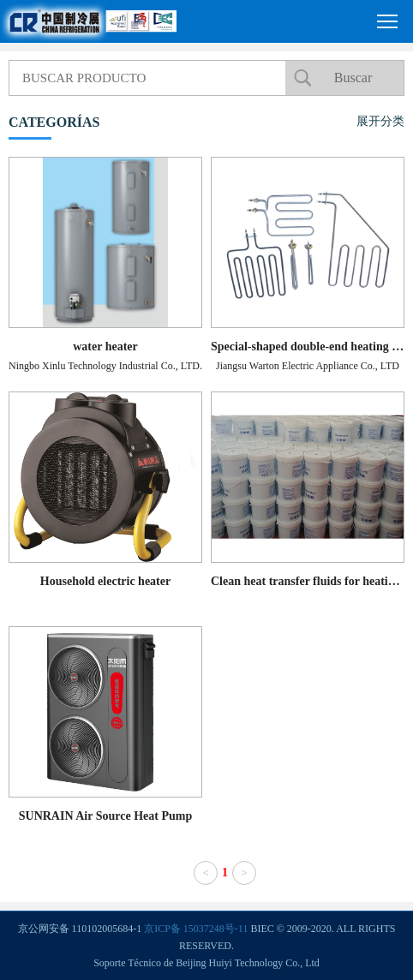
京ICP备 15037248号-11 (196, 929)
